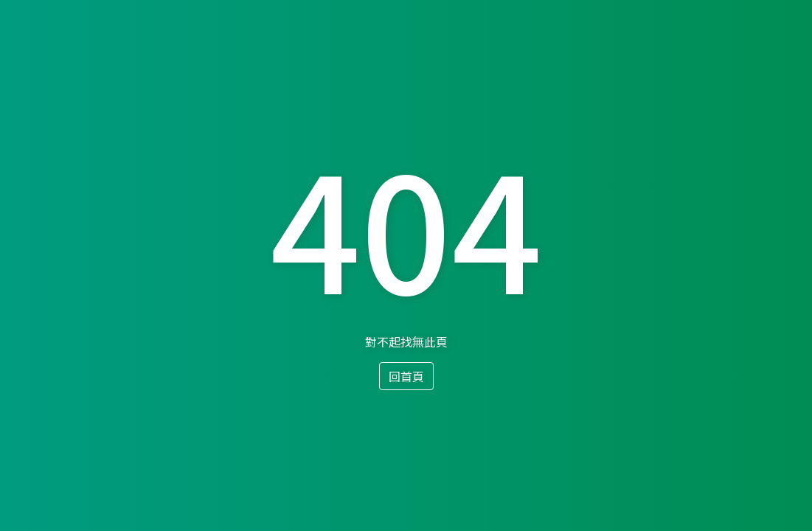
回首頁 (406, 376)
